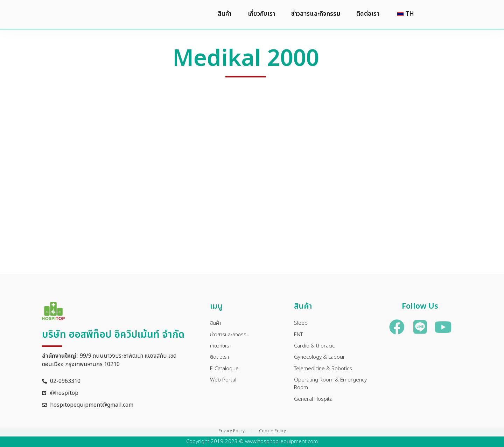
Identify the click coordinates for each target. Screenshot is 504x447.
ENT (299, 336)
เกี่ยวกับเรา (262, 14)
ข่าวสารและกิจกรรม (316, 14)
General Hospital (315, 404)
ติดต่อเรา (368, 14)
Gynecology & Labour (321, 359)
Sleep (301, 324)
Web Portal (224, 383)
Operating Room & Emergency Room (332, 387)
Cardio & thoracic (316, 348)
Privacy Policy (232, 431)
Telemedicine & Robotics (325, 371)
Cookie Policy (272, 431)
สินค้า (225, 14)
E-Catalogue (225, 371)
